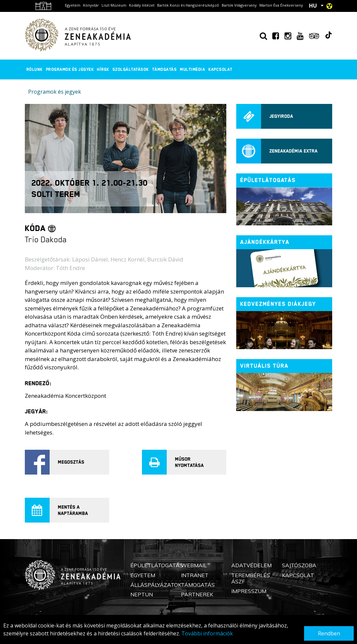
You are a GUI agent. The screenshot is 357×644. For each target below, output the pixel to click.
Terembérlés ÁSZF (251, 578)
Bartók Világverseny (239, 5)
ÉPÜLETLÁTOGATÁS (268, 180)
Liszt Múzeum (114, 5)
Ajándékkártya (265, 242)
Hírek (103, 69)
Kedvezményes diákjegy (278, 304)
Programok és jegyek (70, 69)
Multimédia (193, 69)
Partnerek (197, 594)
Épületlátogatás (157, 565)
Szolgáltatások (131, 69)
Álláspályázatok (156, 585)
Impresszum (249, 591)
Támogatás (165, 69)
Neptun (142, 594)
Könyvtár (91, 5)
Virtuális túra (264, 366)
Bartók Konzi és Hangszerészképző (188, 5)
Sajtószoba (299, 565)
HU (313, 6)
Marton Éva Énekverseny (281, 5)
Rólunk (35, 69)
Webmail (194, 565)
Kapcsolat (221, 69)
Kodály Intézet (142, 5)
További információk (207, 633)
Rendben (329, 633)
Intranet (195, 575)
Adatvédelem (251, 565)
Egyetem (73, 5)
